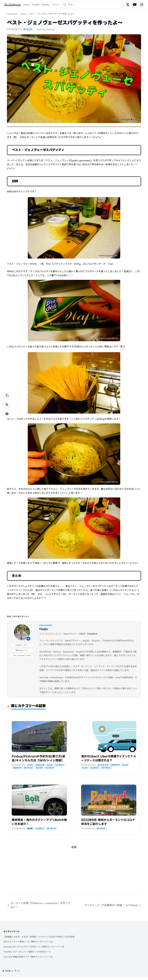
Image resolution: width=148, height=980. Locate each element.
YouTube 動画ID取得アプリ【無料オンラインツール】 (28, 957)
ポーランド (28, 29)
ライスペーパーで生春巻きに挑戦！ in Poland (113, 905)
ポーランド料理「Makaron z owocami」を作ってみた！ (39, 905)
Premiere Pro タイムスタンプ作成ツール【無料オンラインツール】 (34, 947)
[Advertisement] (74, 874)
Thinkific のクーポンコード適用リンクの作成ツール (27, 952)
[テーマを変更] (16, 971)
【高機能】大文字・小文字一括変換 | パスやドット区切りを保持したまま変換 (39, 937)
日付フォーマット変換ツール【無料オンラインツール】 (29, 942)
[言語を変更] (6, 971)
